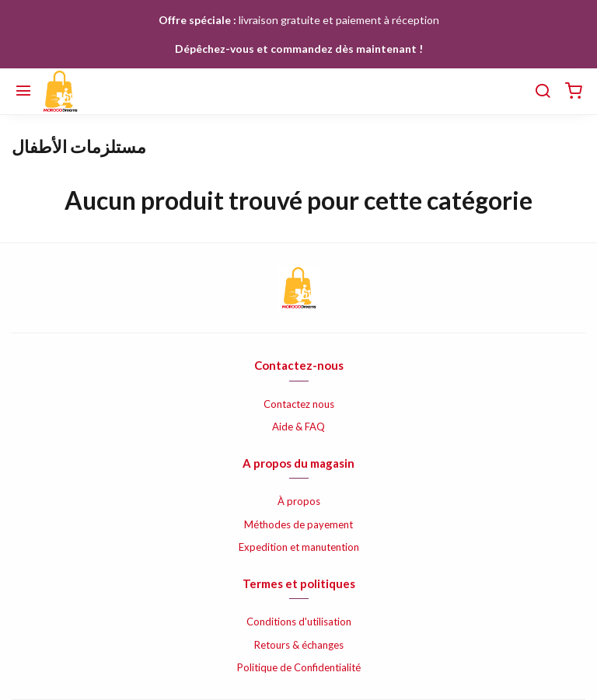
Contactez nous (299, 404)
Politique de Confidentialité (299, 667)
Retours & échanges (299, 645)
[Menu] (23, 92)
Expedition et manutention (299, 547)
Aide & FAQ (298, 427)
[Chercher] (543, 92)
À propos (299, 501)
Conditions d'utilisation (299, 622)
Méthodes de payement (298, 524)
